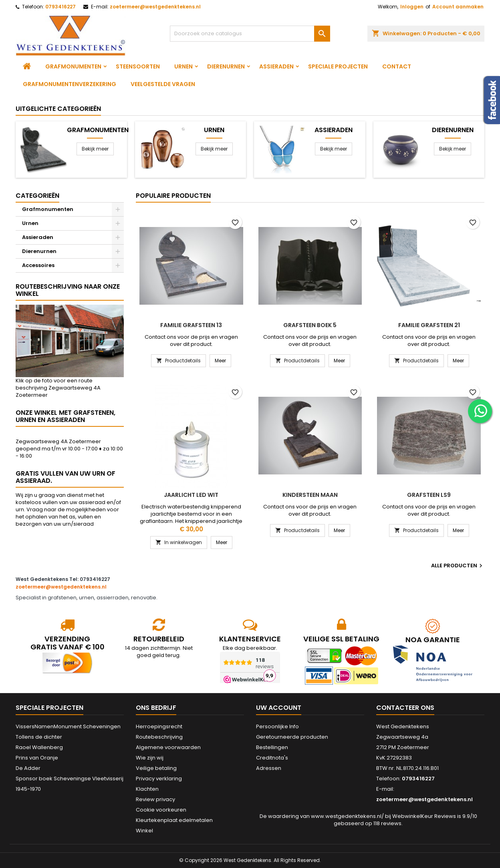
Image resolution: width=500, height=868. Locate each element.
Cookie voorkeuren (161, 810)
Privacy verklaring (159, 779)
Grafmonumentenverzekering (70, 84)
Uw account (279, 708)
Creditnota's (272, 758)
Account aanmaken (458, 7)
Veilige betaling (156, 768)
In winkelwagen (179, 542)
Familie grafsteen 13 (191, 325)
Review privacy (155, 799)
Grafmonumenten (73, 66)
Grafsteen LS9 (429, 495)
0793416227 (60, 7)
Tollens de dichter (39, 737)
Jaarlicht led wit (191, 495)
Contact (397, 66)
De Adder (28, 768)
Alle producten (458, 566)
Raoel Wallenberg (39, 747)
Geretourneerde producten (292, 737)
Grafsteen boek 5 (310, 325)
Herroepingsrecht (159, 726)
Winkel (144, 831)
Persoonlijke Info (277, 726)
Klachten (147, 789)
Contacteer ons (405, 708)
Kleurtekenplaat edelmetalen (174, 820)
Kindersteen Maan (310, 495)
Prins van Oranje (37, 758)
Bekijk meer (95, 149)
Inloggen (412, 7)
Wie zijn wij (150, 758)
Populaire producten (173, 196)
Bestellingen (272, 747)
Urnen (183, 66)
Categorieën (37, 196)
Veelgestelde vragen (163, 84)
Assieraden (276, 66)
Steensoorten (138, 66)
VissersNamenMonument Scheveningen (68, 726)
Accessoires (38, 265)
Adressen (269, 768)
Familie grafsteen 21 (429, 325)
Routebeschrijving (159, 737)
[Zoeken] (250, 34)
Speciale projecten (338, 66)
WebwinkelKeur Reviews (424, 816)
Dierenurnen (226, 66)
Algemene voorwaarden (168, 747)
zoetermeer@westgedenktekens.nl (155, 7)
